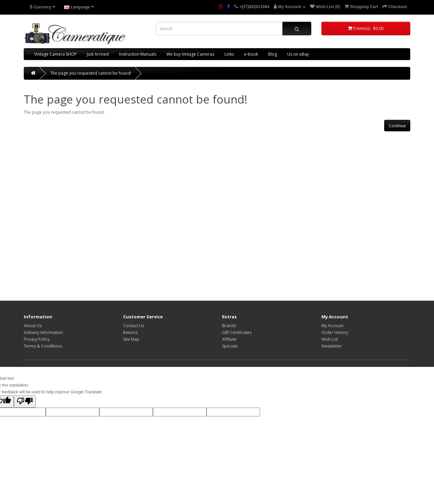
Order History (335, 332)
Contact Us (134, 326)
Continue (397, 126)
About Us (33, 326)
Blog (273, 54)
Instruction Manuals (138, 54)
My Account (332, 326)
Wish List (330, 339)
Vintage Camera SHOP (55, 54)
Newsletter (332, 346)
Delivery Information (43, 332)
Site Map (131, 339)
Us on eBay (298, 54)
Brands (229, 326)
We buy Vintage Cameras (190, 54)
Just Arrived (98, 54)
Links (229, 54)
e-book (251, 54)
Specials (230, 346)
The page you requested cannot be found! (91, 73)
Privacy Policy (37, 339)
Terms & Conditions (43, 346)
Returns (130, 332)
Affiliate (229, 339)
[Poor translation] (25, 402)
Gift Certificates (237, 332)
